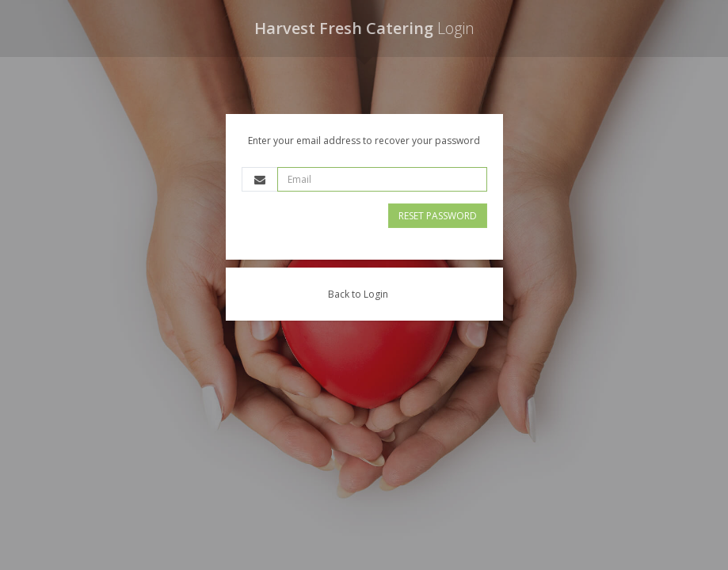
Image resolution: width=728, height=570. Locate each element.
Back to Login (358, 294)
